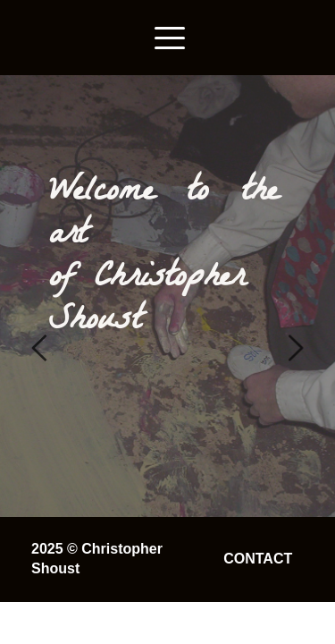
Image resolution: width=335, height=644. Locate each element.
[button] (170, 38)
